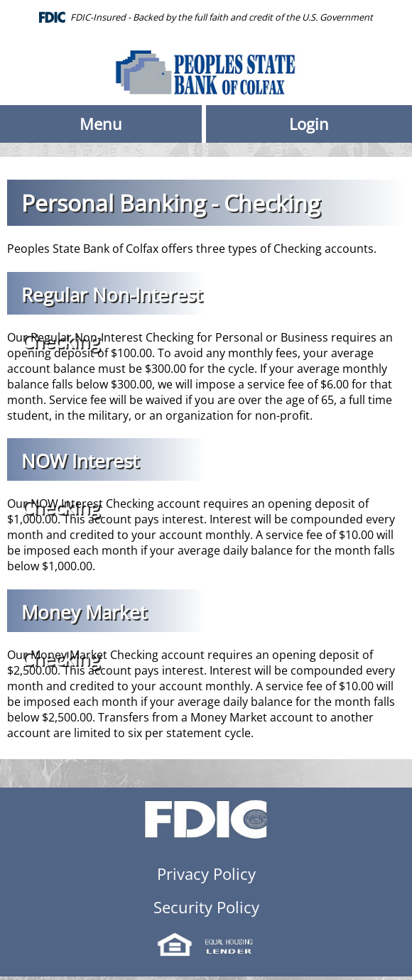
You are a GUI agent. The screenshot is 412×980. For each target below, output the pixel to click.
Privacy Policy (206, 874)
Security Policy (206, 907)
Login (309, 124)
